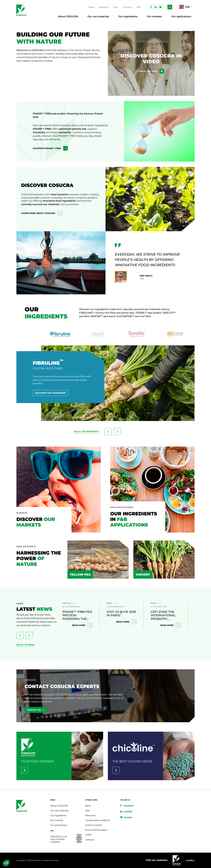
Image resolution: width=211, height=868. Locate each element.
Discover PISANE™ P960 (50, 148)
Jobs (116, 7)
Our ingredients (128, 17)
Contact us (36, 710)
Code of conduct (94, 825)
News (92, 7)
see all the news (25, 645)
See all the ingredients (86, 432)
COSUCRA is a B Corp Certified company (58, 839)
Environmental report (96, 830)
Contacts (127, 7)
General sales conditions (98, 820)
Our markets (154, 17)
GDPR (88, 835)
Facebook (129, 805)
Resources (91, 815)
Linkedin (128, 811)
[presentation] (108, 432)
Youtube (128, 817)
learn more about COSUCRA (42, 213)
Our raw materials (98, 17)
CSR (139, 7)
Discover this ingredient (51, 393)
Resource (104, 7)
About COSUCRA (68, 17)
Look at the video (151, 71)
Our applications (181, 17)
